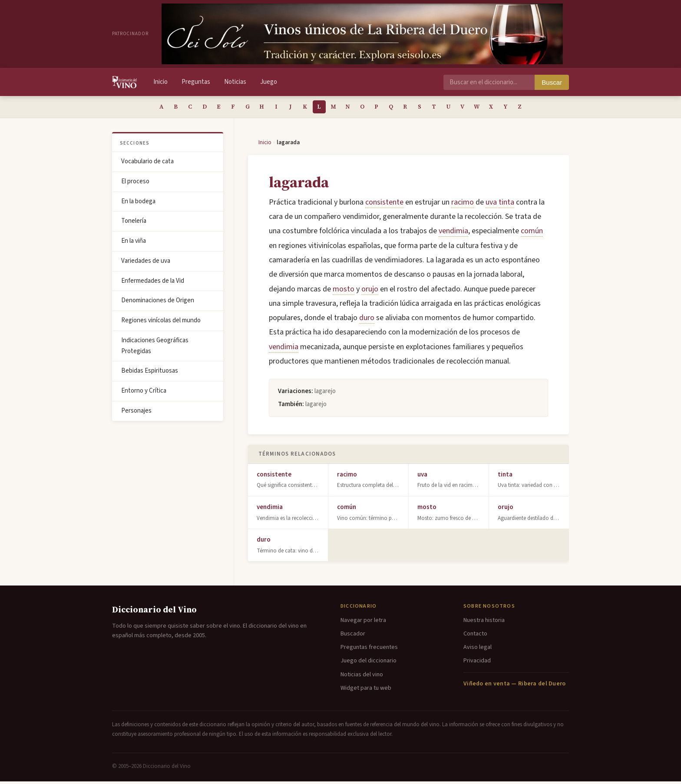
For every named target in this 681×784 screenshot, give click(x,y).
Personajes (136, 413)
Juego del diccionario (369, 663)
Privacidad (477, 663)
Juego (269, 82)
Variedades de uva (146, 263)
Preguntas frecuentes (369, 650)
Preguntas (196, 82)
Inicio (160, 82)
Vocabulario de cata (147, 164)
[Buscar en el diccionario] (489, 82)
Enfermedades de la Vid (153, 283)
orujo (370, 292)
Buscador (353, 636)
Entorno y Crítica (144, 393)
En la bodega (138, 204)
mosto (344, 292)
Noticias (235, 82)
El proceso (135, 184)
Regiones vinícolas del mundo (161, 323)
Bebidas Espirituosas (150, 373)
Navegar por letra (363, 623)
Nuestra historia (484, 623)
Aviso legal (478, 650)
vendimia (453, 233)
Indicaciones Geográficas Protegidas (155, 348)
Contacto (475, 636)
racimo (463, 205)
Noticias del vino (362, 677)
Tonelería (134, 223)
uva (491, 205)
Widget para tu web (366, 691)
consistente (384, 205)
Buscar (552, 82)
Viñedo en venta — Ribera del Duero (515, 686)
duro (367, 320)
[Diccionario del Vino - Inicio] (124, 82)
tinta (506, 205)
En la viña (134, 243)
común (532, 233)
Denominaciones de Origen (158, 303)
